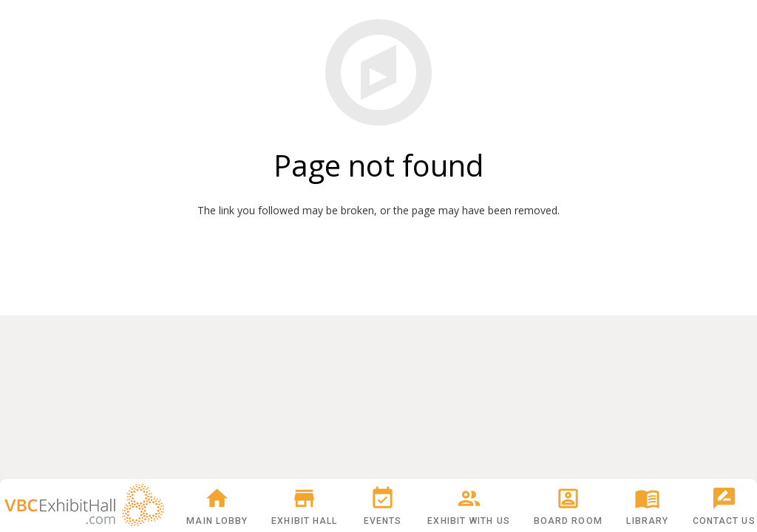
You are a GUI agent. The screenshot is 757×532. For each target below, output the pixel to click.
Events (383, 506)
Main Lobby (217, 506)
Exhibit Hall (304, 506)
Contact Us (724, 506)
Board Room (568, 506)
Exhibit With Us (468, 506)
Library (647, 506)
